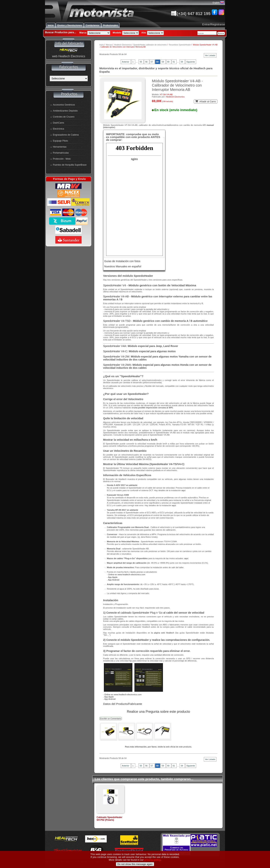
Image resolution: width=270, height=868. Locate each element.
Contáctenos (93, 26)
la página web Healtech (163, 633)
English (218, 3)
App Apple (113, 577)
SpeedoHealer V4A (115, 346)
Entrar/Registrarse (214, 24)
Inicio (51, 26)
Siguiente (191, 62)
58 (158, 62)
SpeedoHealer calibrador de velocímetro (150, 45)
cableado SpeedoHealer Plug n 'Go (142, 613)
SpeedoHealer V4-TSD (117, 321)
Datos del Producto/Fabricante (123, 704)
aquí (183, 490)
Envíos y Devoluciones (70, 26)
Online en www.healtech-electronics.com (127, 575)
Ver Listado (210, 55)
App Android (114, 580)
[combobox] (207, 33)
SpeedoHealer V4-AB (116, 296)
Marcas (109, 45)
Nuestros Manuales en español (123, 266)
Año (144, 33)
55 (141, 62)
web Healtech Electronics (69, 56)
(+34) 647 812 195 (191, 14)
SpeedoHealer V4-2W (116, 357)
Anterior (126, 62)
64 (182, 62)
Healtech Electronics (123, 45)
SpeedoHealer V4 (115, 285)
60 (169, 62)
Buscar (221, 33)
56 (147, 62)
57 (152, 62)
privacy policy (153, 861)
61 (174, 62)
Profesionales (111, 26)
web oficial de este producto (178, 747)
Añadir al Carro (206, 101)
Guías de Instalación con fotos (122, 261)
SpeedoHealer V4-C (115, 351)
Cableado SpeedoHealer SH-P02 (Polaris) (109, 819)
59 (163, 62)
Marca (83, 33)
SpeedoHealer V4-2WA (117, 365)
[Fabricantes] (69, 78)
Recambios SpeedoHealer (180, 45)
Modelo (117, 33)
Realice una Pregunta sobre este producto (158, 712)
